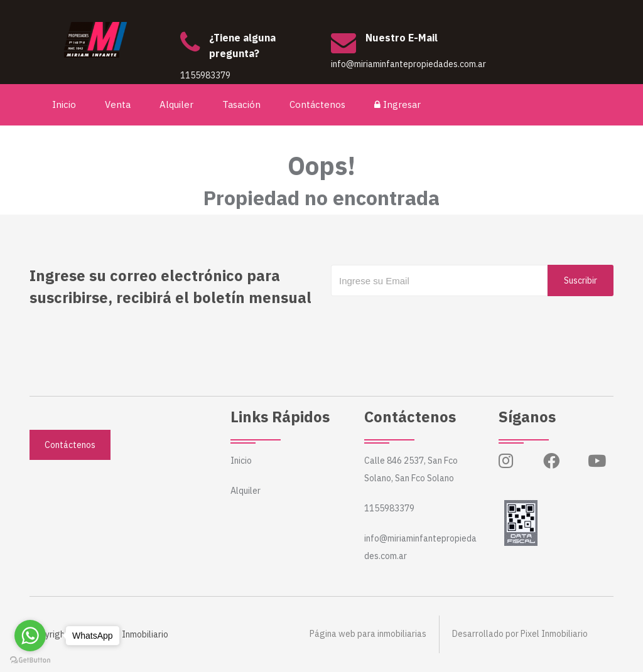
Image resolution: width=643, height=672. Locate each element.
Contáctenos (318, 104)
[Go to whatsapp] (30, 636)
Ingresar (398, 104)
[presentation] (426, 321)
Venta (118, 104)
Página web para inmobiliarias (368, 634)
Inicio (65, 104)
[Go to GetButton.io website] (30, 659)
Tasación (242, 104)
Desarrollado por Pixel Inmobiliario (520, 634)
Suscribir (581, 280)
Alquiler (177, 104)
